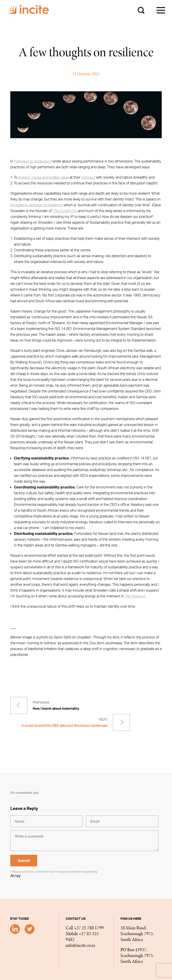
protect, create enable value (44, 177)
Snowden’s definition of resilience (37, 205)
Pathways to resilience (32, 161)
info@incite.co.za (80, 945)
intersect (88, 177)
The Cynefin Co (65, 211)
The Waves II (135, 596)
